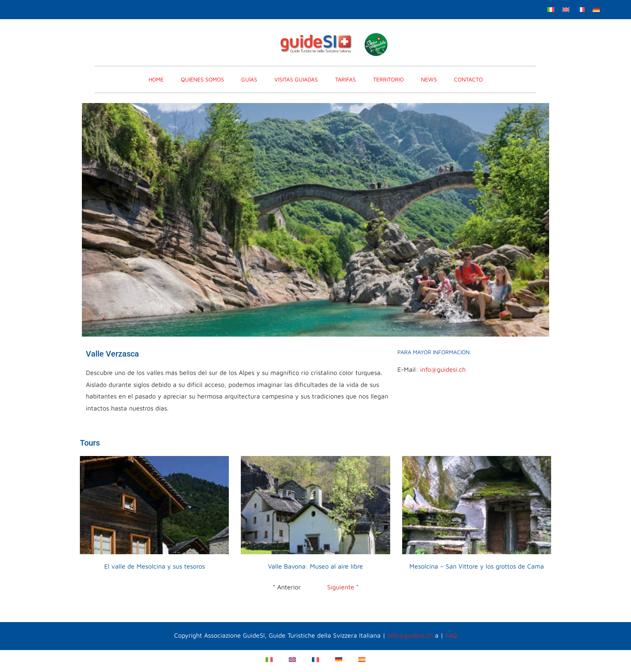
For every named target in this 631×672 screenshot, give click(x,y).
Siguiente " (343, 587)
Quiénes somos (202, 79)
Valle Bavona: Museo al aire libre (315, 566)
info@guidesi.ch (443, 369)
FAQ (451, 635)
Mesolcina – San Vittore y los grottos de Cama (477, 566)
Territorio (388, 79)
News (429, 79)
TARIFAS (345, 79)
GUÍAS (249, 79)
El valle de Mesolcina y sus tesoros (155, 566)
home (156, 79)
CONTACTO (468, 79)
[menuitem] (551, 9)
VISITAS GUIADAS (296, 79)
